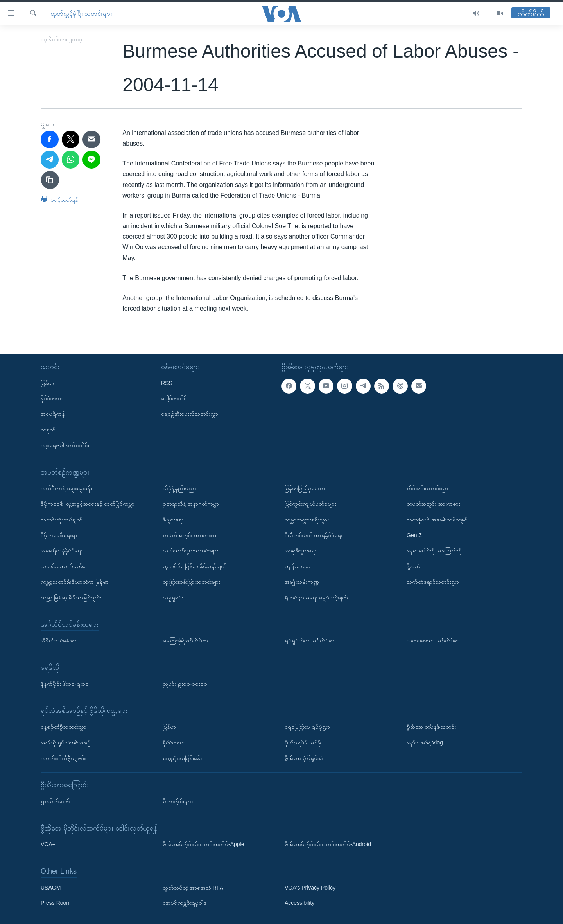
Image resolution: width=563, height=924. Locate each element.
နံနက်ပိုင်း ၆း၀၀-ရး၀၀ (65, 684)
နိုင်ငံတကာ (52, 399)
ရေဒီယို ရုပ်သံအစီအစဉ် (66, 742)
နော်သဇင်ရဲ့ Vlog (425, 742)
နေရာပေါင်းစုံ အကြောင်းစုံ (434, 551)
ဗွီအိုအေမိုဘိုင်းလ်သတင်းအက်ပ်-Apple (203, 845)
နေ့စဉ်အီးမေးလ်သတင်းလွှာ (190, 414)
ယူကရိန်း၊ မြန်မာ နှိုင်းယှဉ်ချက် (195, 566)
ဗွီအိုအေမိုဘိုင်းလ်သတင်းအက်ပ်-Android (328, 845)
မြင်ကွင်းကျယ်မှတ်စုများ (310, 504)
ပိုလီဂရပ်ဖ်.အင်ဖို (303, 742)
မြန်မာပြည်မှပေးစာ (305, 489)
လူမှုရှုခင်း (173, 597)
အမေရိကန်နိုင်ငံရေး (62, 551)
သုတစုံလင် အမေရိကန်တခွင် (437, 520)
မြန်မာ (47, 383)
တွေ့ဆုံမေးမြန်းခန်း (182, 758)
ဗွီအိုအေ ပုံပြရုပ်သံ (304, 758)
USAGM (51, 888)
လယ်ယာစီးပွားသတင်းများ (190, 551)
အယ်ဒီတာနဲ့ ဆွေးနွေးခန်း (66, 489)
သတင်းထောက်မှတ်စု (63, 566)
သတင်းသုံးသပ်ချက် (62, 520)
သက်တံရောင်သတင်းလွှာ (433, 582)
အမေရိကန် (53, 414)
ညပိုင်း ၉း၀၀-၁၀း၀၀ (185, 684)
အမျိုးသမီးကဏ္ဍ (302, 582)
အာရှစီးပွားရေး (300, 551)
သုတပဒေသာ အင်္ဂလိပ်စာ (433, 641)
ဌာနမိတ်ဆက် (55, 801)
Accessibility (299, 903)
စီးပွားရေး (173, 520)
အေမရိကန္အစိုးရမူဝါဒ (185, 903)
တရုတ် (48, 430)
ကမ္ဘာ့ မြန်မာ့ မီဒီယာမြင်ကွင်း (71, 597)
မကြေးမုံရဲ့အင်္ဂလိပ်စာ (185, 641)
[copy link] (50, 180)
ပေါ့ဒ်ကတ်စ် (174, 399)
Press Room (56, 903)
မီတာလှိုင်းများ (178, 801)
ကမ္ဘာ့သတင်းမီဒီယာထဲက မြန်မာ (75, 582)
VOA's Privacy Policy (310, 888)
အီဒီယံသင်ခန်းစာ (59, 641)
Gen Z (414, 535)
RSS (167, 383)
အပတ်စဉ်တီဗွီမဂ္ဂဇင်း (63, 758)
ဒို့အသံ (413, 566)
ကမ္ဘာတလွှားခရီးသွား (307, 520)
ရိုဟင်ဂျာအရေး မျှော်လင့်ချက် (316, 597)
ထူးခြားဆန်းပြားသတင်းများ (191, 582)
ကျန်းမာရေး (298, 566)
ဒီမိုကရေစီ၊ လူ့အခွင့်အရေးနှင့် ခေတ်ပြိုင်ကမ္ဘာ (88, 504)
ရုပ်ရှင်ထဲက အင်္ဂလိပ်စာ (310, 641)
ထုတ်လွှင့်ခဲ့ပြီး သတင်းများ (81, 13)
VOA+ (48, 845)
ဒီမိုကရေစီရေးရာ (59, 535)
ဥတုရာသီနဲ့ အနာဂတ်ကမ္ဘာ (191, 504)
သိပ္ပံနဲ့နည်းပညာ (179, 489)
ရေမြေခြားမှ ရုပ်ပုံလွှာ (307, 727)
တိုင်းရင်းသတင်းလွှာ (428, 489)
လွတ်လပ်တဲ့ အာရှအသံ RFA (193, 888)
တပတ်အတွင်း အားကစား (189, 535)
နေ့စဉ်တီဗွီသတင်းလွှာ (64, 727)
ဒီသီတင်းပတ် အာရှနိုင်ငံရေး (314, 535)
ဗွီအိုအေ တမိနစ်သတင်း (431, 727)
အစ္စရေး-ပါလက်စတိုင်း (65, 445)
